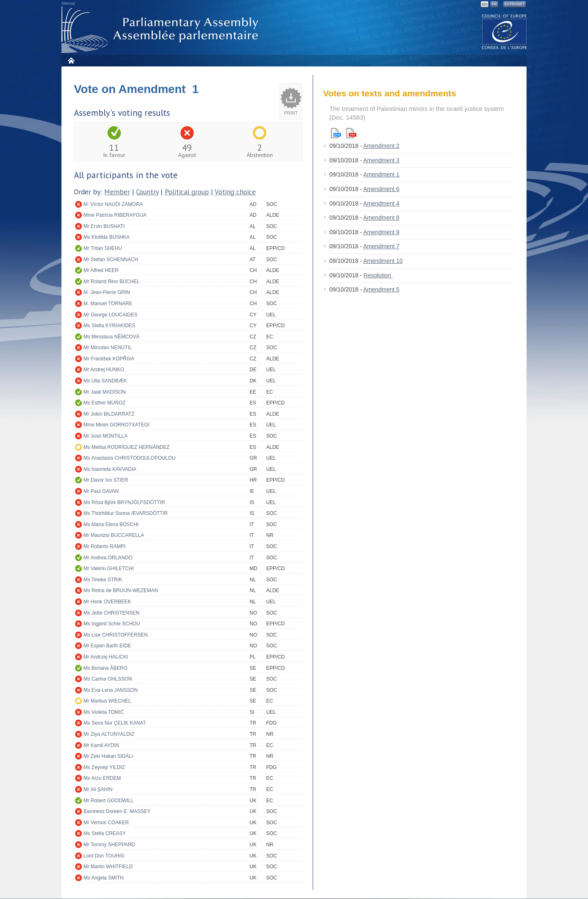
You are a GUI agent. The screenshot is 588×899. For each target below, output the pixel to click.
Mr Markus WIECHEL (107, 701)
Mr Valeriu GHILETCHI (109, 568)
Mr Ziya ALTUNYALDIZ (109, 734)
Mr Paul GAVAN (101, 491)
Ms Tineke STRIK (103, 580)
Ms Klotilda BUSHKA (107, 237)
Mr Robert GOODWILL (109, 801)
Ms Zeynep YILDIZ (104, 767)
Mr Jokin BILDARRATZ (109, 414)
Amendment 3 (381, 160)
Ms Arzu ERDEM (102, 778)
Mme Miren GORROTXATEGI (116, 425)
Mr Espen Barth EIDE (107, 646)
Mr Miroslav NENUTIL (108, 348)
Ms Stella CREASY (105, 833)
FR (494, 4)
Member (117, 192)
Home (71, 60)
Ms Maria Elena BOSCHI (111, 524)
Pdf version (351, 133)
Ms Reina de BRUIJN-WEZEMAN (121, 590)
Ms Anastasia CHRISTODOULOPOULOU (130, 458)
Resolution (378, 275)
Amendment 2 (381, 146)
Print (291, 113)
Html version (336, 133)
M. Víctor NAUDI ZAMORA (113, 204)
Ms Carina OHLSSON (108, 679)
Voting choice (235, 192)
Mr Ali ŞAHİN (98, 789)
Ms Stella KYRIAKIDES (109, 326)
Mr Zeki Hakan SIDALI (108, 756)
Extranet (514, 4)
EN (485, 4)
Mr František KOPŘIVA (109, 359)
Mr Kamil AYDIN (101, 745)
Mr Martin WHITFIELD (108, 867)
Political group (187, 192)
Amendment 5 (381, 289)
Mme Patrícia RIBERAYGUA (115, 215)
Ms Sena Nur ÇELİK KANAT (115, 723)
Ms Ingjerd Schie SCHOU (112, 624)
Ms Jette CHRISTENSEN (111, 613)
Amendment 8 (381, 218)
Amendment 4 (381, 203)
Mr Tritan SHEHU (103, 248)
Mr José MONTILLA (105, 436)
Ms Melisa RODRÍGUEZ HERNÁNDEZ (126, 447)
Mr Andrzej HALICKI (106, 657)
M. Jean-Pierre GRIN (107, 292)
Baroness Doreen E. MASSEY (117, 811)
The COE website (505, 31)
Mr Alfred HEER (101, 270)
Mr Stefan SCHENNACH (111, 260)
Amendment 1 (381, 174)
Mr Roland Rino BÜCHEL (111, 282)
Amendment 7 (381, 246)
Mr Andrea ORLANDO (108, 558)
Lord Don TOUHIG (104, 856)
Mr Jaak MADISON (105, 392)
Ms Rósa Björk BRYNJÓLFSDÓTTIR (124, 502)
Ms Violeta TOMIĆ (104, 712)
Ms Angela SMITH (104, 878)
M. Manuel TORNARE (108, 304)
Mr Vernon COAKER (106, 823)
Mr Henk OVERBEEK (107, 602)
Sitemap (68, 3)
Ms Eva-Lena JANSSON (111, 690)
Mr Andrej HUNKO (104, 370)
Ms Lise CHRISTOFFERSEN (115, 635)
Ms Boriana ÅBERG (105, 668)
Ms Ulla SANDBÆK (105, 381)
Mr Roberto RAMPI (104, 546)
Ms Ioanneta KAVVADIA (110, 469)
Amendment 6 (381, 189)
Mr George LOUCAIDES (110, 315)
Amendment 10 (383, 261)
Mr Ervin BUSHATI (104, 226)
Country (147, 192)
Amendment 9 (381, 232)
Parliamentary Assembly (162, 30)
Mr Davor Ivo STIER (106, 480)
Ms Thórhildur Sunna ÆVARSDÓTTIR (126, 513)
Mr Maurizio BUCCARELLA (114, 535)
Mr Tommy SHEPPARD (109, 845)
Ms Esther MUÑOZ (104, 403)
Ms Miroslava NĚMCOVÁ (111, 337)
